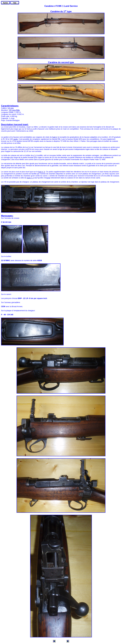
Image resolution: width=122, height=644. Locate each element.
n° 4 (32, 129)
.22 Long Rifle (14, 110)
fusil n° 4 (56, 137)
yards (15, 139)
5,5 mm (11, 108)
